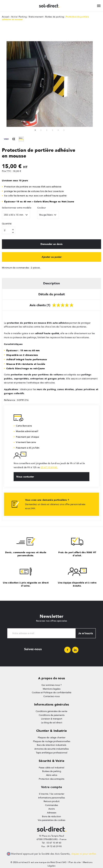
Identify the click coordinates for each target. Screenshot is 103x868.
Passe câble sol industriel (51, 768)
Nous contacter (25, 477)
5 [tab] (58, 130)
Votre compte (51, 787)
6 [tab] (64, 130)
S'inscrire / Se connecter (52, 794)
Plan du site (75, 862)
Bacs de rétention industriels (51, 745)
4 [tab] (53, 130)
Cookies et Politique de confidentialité (52, 692)
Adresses (52, 813)
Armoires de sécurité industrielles (51, 749)
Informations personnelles (51, 798)
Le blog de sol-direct (52, 723)
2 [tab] (41, 130)
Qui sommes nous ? (51, 685)
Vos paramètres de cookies (51, 820)
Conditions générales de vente (51, 711)
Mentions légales (52, 689)
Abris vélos (52, 775)
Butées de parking (52, 771)
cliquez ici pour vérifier (83, 854)
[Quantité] (9, 230)
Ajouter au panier (52, 257)
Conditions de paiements (52, 715)
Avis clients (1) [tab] (51, 305)
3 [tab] (47, 130)
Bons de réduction (51, 816)
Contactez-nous (51, 696)
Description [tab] (51, 283)
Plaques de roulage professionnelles (52, 741)
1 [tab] (35, 130)
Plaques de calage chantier (52, 738)
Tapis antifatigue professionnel (52, 753)
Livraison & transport (52, 719)
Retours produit (51, 801)
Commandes (51, 805)
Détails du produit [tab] (52, 294)
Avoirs (51, 809)
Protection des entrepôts (51, 779)
